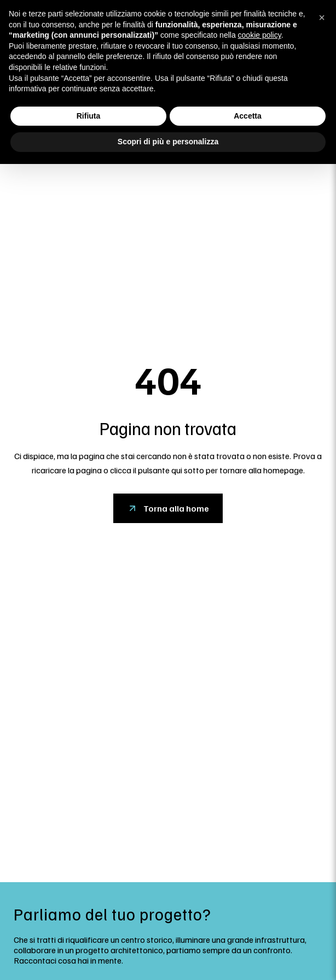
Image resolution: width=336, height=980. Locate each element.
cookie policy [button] (260, 35)
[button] (322, 17)
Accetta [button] (248, 116)
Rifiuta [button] (89, 116)
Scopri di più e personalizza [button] (168, 142)
